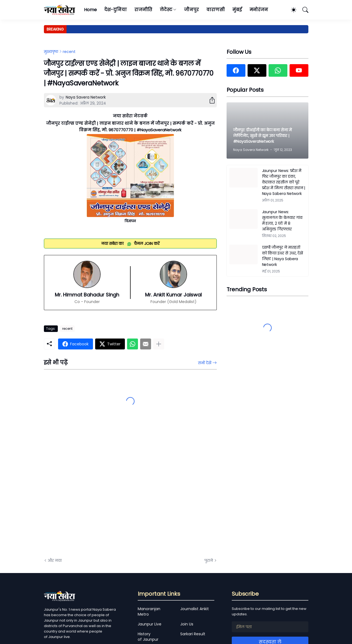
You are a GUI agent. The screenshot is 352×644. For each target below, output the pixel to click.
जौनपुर (191, 10)
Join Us (187, 624)
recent (69, 52)
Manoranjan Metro (149, 612)
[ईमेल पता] (270, 627)
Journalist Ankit (195, 609)
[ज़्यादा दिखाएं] (159, 344)
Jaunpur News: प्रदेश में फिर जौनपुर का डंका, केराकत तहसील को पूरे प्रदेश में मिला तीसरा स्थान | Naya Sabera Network (284, 182)
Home (90, 10)
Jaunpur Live (150, 624)
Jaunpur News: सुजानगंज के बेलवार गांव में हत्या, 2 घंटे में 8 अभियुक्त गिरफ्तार (282, 220)
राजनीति (143, 10)
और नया (55, 560)
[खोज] (303, 10)
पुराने (209, 560)
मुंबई (237, 10)
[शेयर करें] (210, 100)
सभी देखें (205, 363)
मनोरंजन (259, 10)
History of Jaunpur (148, 637)
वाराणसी (216, 10)
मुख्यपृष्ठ (51, 52)
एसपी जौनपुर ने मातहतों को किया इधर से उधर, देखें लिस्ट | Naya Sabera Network (283, 256)
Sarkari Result (193, 634)
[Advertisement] (98, 492)
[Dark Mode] (291, 10)
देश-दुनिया (115, 10)
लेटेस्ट (166, 10)
